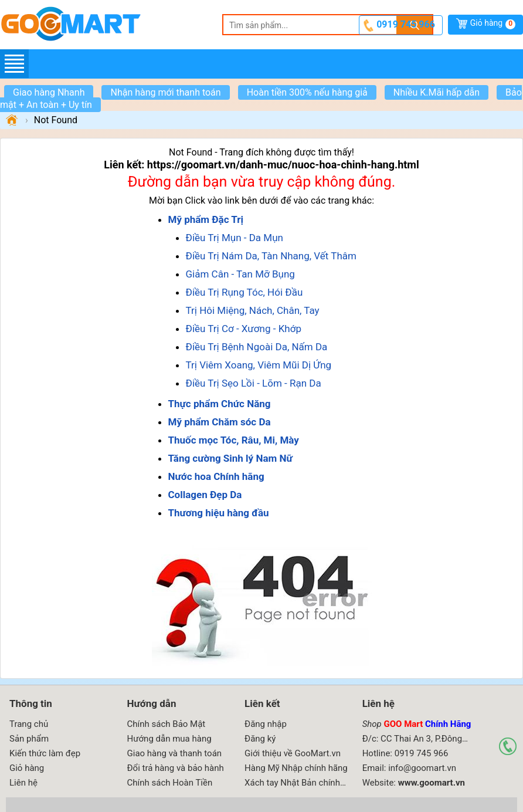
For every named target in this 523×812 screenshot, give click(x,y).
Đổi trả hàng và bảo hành (176, 768)
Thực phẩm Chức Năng (220, 404)
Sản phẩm (29, 739)
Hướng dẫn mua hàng (169, 739)
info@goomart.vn (422, 768)
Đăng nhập (266, 724)
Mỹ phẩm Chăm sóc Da (220, 422)
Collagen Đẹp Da (205, 495)
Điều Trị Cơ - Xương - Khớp (244, 329)
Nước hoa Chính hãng (216, 476)
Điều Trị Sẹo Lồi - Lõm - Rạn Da (254, 383)
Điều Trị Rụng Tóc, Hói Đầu (244, 292)
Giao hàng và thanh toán (175, 753)
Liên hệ (23, 783)
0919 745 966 (406, 24)
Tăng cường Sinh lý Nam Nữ (230, 458)
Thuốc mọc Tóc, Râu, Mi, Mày (234, 440)
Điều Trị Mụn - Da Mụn (235, 238)
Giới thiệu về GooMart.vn (293, 753)
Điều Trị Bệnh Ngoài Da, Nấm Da (257, 347)
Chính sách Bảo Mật (167, 724)
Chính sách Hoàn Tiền (170, 783)
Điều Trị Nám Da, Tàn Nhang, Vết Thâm (271, 256)
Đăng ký (260, 739)
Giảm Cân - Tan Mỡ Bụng (240, 274)
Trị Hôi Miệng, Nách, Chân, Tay (253, 310)
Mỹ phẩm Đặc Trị (206, 219)
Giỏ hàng (493, 24)
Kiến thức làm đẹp (45, 753)
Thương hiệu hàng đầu (219, 513)
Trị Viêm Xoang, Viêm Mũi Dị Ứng (259, 365)
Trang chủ (29, 724)
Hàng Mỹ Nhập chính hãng (296, 768)
